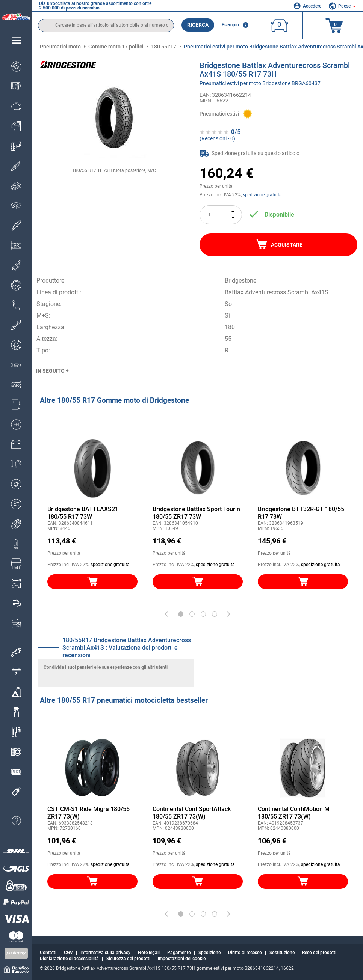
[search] (106, 25)
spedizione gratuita (262, 195)
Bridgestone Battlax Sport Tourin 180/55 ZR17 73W (196, 513)
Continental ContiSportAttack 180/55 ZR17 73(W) (192, 813)
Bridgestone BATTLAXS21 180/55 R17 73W (83, 513)
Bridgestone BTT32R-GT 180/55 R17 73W (301, 513)
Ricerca (198, 25)
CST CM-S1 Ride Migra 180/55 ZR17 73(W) (88, 813)
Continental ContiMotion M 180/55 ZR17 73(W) (294, 813)
